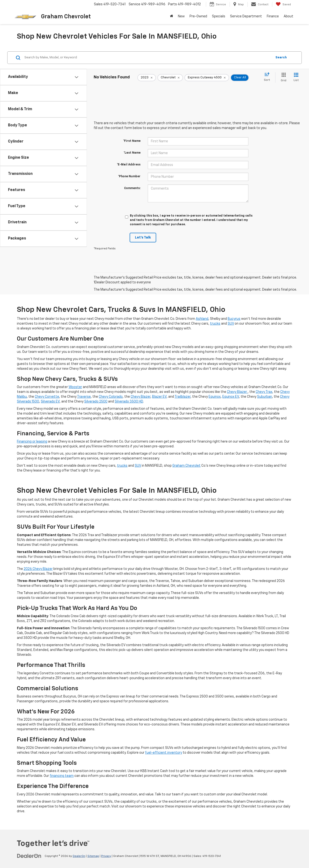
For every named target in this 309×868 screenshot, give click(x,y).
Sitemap (93, 856)
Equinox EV (231, 397)
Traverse (84, 397)
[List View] (296, 78)
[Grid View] (283, 78)
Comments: (132, 188)
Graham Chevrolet (186, 466)
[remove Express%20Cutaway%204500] (207, 78)
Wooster (75, 387)
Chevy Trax (264, 392)
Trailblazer (183, 397)
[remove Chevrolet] (170, 78)
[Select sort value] (268, 77)
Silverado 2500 (96, 402)
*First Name (132, 141)
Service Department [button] (246, 16)
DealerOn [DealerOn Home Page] (79, 856)
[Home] (172, 16)
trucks (215, 324)
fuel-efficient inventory (164, 753)
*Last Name (132, 153)
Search (281, 58)
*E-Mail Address (129, 165)
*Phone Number (129, 177)
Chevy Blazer (237, 392)
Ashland (202, 319)
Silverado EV (50, 402)
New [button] (181, 16)
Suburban (265, 397)
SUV (231, 324)
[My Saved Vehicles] (283, 4)
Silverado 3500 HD (129, 402)
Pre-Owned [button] (198, 16)
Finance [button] (273, 16)
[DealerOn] (29, 856)
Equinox (215, 397)
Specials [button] (219, 16)
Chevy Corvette (47, 397)
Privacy (106, 856)
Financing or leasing (32, 442)
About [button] (288, 16)
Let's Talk (143, 238)
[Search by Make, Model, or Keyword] (148, 58)
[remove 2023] (147, 78)
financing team (62, 776)
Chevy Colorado (111, 397)
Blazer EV (159, 397)
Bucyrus (234, 319)
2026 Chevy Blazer (38, 569)
